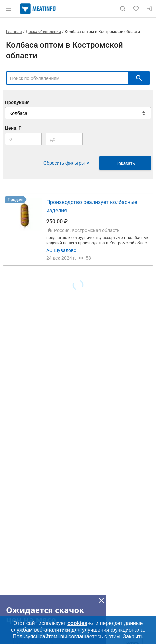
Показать (125, 163)
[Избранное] (136, 9)
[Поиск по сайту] (123, 9)
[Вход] (149, 9)
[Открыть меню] (9, 9)
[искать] (139, 78)
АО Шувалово (61, 250)
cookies (81, 623)
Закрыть (133, 637)
